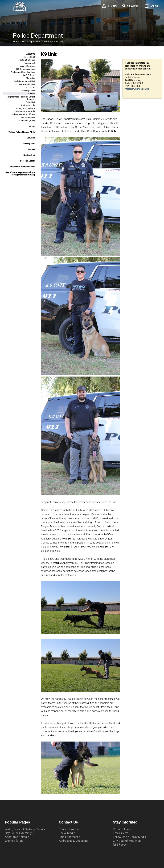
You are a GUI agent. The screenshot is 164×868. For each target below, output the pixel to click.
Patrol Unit (30, 102)
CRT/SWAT (30, 87)
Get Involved (29, 155)
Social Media (67, 833)
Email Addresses (69, 837)
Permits (31, 149)
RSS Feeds (120, 845)
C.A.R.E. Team (29, 75)
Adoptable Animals (17, 837)
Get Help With (29, 144)
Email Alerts (121, 833)
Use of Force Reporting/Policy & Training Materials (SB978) (20, 174)
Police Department (31, 42)
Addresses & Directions (74, 841)
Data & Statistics (27, 60)
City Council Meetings (19, 833)
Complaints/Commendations (22, 167)
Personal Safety (28, 161)
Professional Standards (24, 111)
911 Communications (25, 69)
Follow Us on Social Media (129, 837)
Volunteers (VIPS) (27, 120)
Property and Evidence (25, 108)
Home (16, 42)
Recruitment (29, 63)
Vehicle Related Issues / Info (22, 132)
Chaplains (30, 78)
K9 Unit (32, 94)
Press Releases (123, 829)
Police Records (28, 105)
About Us (48, 42)
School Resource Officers (23, 114)
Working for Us (14, 841)
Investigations (29, 90)
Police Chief (29, 57)
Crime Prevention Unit (25, 84)
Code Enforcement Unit (25, 81)
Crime (32, 126)
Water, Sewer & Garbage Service (25, 829)
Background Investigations (23, 72)
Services (31, 138)
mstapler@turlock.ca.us (137, 89)
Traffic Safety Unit (27, 117)
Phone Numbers (69, 829)
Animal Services (28, 66)
